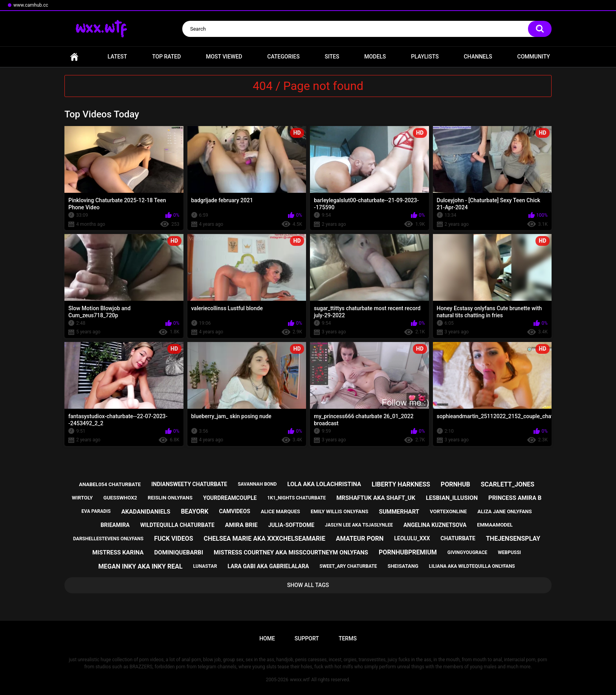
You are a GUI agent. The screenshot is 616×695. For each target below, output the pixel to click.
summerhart (399, 512)
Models (375, 57)
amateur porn (360, 539)
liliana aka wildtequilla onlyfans (472, 566)
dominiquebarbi (179, 552)
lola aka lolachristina (324, 484)
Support (307, 638)
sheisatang (403, 566)
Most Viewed (224, 57)
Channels (478, 57)
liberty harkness (401, 484)
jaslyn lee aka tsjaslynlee (359, 525)
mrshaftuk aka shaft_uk (376, 498)
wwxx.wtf (300, 680)
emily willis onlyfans (340, 511)
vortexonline (448, 511)
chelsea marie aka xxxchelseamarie (264, 539)
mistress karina (118, 552)
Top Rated (166, 57)
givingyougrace (467, 552)
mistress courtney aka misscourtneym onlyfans (291, 552)
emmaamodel (495, 525)
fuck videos (173, 539)
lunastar (205, 566)
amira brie (241, 525)
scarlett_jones (508, 484)
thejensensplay (513, 539)
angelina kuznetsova (435, 525)
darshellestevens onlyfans (108, 539)
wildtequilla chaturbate (177, 525)
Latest (117, 57)
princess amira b (515, 498)
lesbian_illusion (452, 498)
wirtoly (82, 498)
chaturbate (458, 538)
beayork (194, 511)
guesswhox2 (120, 498)
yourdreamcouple (230, 498)
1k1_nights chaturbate (296, 498)
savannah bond (257, 484)
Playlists (425, 57)
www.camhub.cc (31, 5)
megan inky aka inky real (140, 566)
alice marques (280, 511)
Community (534, 57)
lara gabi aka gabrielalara (268, 566)
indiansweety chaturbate (189, 484)
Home (74, 57)
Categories (283, 57)
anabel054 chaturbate (110, 484)
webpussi (509, 552)
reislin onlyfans (170, 498)
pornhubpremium (408, 552)
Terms (348, 638)
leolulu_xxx (412, 538)
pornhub (456, 484)
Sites (332, 57)
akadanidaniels (146, 512)
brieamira (115, 525)
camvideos (234, 511)
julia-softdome (291, 525)
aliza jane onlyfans (504, 511)
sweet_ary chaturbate (348, 566)
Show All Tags (308, 585)
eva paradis (96, 511)
